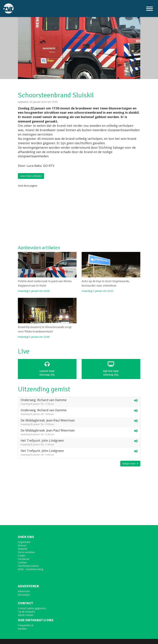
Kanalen (22, 629)
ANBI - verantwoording (31, 569)
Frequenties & (26, 625)
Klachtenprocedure (28, 566)
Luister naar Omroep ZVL (47, 369)
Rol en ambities (26, 552)
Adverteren (24, 591)
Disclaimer (24, 559)
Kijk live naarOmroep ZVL (111, 369)
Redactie (23, 549)
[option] (79, 39)
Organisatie (24, 542)
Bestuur (22, 545)
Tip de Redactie (26, 612)
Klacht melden (26, 615)
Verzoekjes (24, 595)
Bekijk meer (130, 464)
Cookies (22, 562)
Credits (22, 556)
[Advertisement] (79, 216)
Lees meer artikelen (31, 176)
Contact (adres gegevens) (32, 608)
